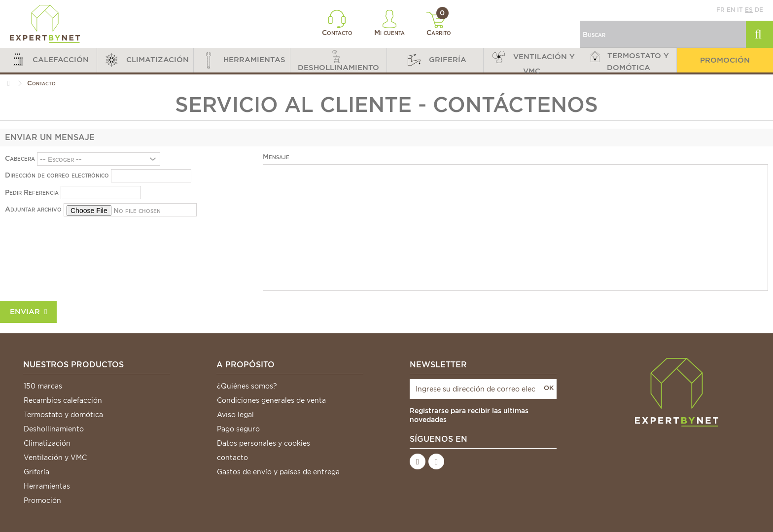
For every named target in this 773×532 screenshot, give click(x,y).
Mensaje (276, 157)
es (749, 10)
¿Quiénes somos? (247, 386)
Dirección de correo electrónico (57, 175)
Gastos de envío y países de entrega (278, 472)
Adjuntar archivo (33, 209)
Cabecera (20, 158)
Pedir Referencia (32, 192)
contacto (232, 458)
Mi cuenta (389, 23)
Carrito (439, 24)
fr (720, 10)
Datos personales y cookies (264, 443)
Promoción (42, 500)
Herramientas (47, 486)
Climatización (47, 443)
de (759, 10)
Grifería (36, 472)
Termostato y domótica (63, 415)
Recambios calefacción (63, 400)
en (731, 10)
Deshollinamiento (54, 429)
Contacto (337, 23)
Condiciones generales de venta (271, 400)
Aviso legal (235, 415)
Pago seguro (238, 429)
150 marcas (43, 386)
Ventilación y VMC (55, 458)
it (740, 10)
